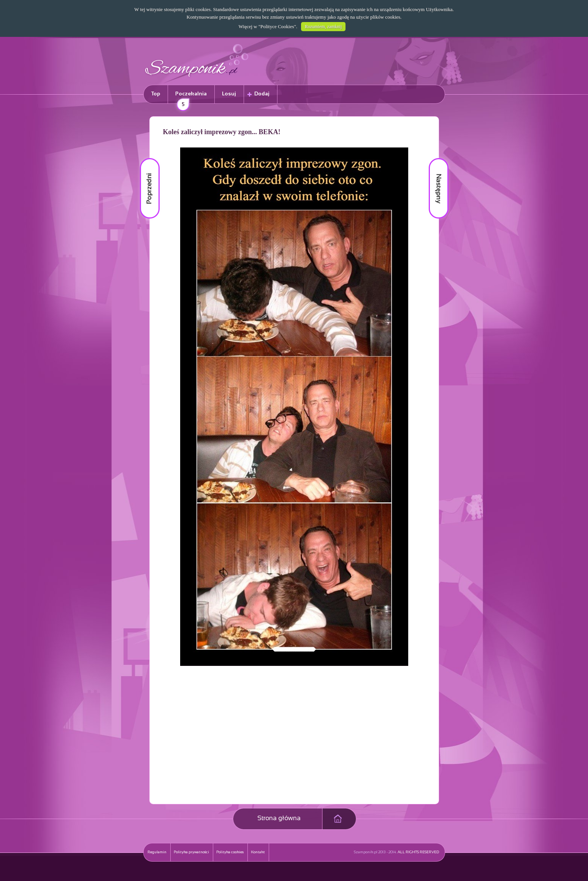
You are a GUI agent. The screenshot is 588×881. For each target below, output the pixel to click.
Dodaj (262, 94)
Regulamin (157, 852)
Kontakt (258, 852)
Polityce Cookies (277, 26)
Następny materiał (433, 158)
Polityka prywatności (191, 852)
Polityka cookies (230, 852)
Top (156, 94)
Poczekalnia (190, 97)
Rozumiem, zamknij (323, 27)
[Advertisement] (230, 744)
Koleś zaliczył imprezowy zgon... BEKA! (222, 132)
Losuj (229, 94)
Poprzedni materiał (145, 158)
